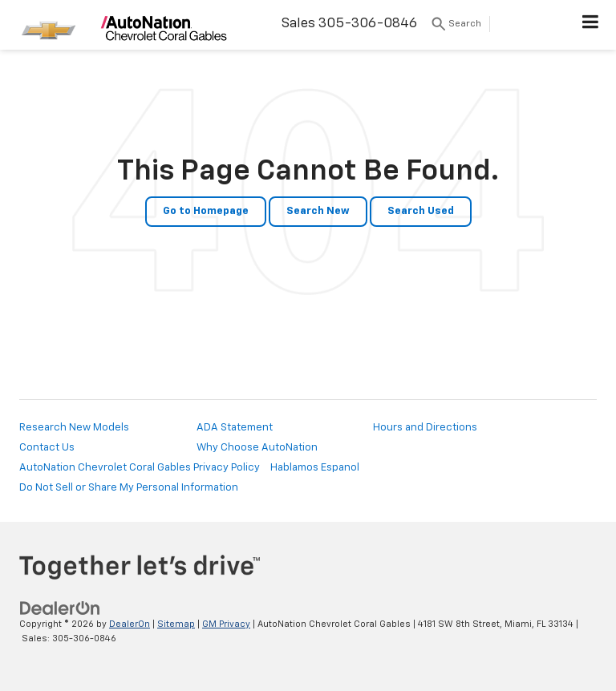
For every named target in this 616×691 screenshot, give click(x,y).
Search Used (421, 211)
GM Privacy (226, 624)
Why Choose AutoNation (257, 448)
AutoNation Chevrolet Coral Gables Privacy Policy (140, 468)
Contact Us (47, 448)
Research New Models (74, 428)
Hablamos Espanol (315, 468)
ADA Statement (235, 428)
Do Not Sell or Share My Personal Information (129, 488)
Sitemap (176, 624)
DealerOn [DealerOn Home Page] (130, 624)
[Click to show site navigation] (591, 25)
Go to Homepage (206, 211)
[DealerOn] (60, 608)
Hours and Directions (425, 428)
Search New (318, 211)
